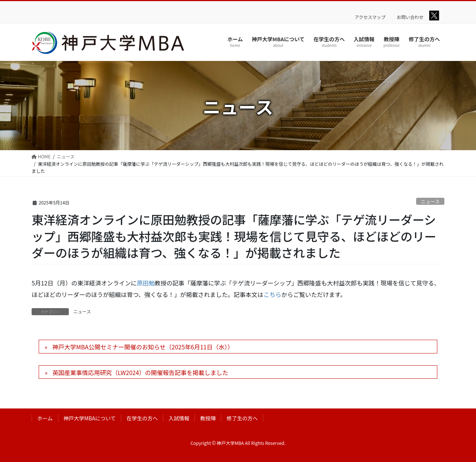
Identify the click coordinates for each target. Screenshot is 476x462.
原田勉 (146, 283)
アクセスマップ (370, 17)
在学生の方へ (142, 418)
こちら (272, 294)
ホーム (45, 418)
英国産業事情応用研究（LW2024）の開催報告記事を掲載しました (140, 372)
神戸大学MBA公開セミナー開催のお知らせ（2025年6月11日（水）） (143, 347)
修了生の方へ (242, 418)
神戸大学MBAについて (90, 418)
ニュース (430, 201)
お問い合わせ (410, 17)
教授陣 (208, 418)
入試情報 (179, 418)
